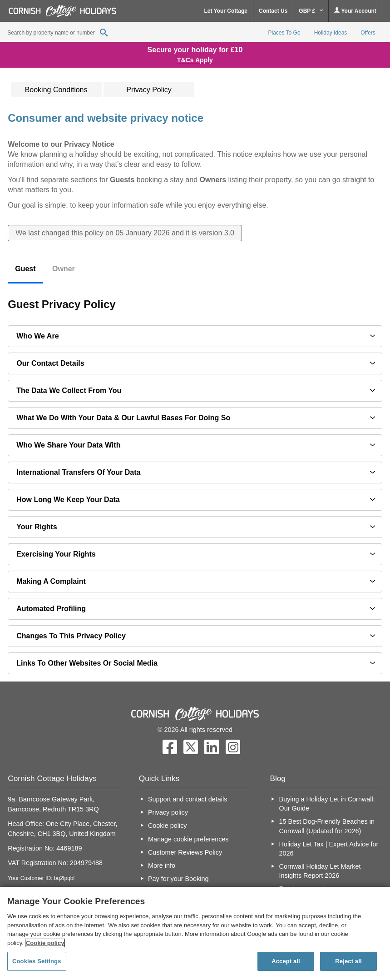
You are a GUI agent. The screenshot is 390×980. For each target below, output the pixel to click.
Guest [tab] (25, 269)
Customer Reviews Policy (185, 852)
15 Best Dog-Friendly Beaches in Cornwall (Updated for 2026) (327, 826)
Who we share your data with (68, 445)
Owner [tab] (64, 269)
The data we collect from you (69, 391)
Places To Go (284, 33)
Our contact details (50, 363)
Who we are (37, 336)
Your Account (355, 11)
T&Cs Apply (195, 60)
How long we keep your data (68, 500)
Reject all (348, 961)
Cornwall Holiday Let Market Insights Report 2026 (320, 871)
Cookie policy (168, 826)
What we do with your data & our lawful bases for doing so (123, 418)
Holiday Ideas (331, 33)
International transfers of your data (78, 472)
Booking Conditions (56, 90)
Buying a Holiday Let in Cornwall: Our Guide (327, 804)
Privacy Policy (149, 90)
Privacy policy (168, 812)
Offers (368, 33)
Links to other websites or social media (87, 663)
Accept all (286, 961)
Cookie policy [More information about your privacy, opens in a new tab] (45, 943)
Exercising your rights (56, 554)
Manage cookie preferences (188, 839)
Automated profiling (51, 609)
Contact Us (273, 11)
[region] (195, 933)
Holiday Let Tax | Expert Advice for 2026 (329, 849)
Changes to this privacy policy (71, 636)
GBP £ (311, 11)
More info (162, 866)
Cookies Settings (37, 961)
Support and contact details (188, 799)
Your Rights (37, 527)
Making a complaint (51, 581)
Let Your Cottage (226, 11)
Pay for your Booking (178, 879)
